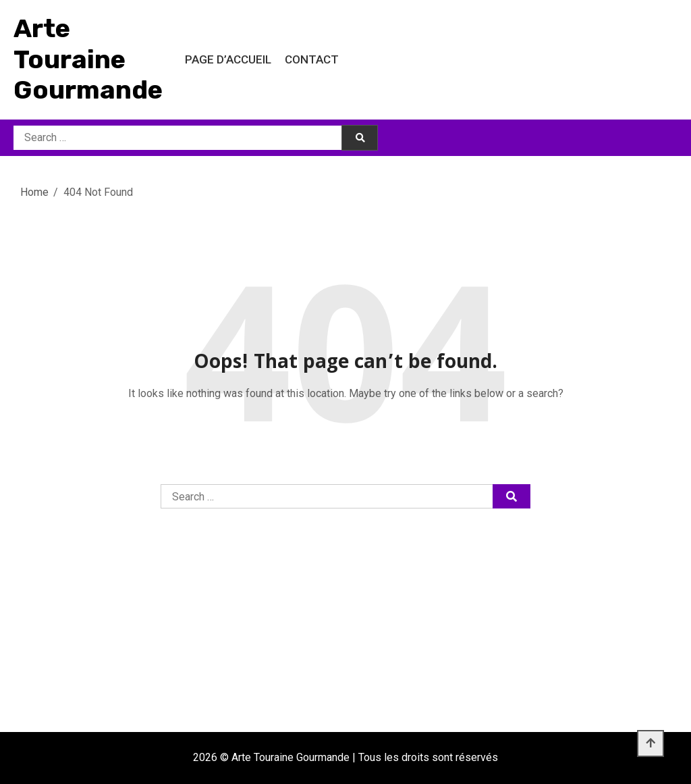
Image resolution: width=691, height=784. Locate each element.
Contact (312, 59)
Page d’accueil (228, 59)
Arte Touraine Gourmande (88, 59)
